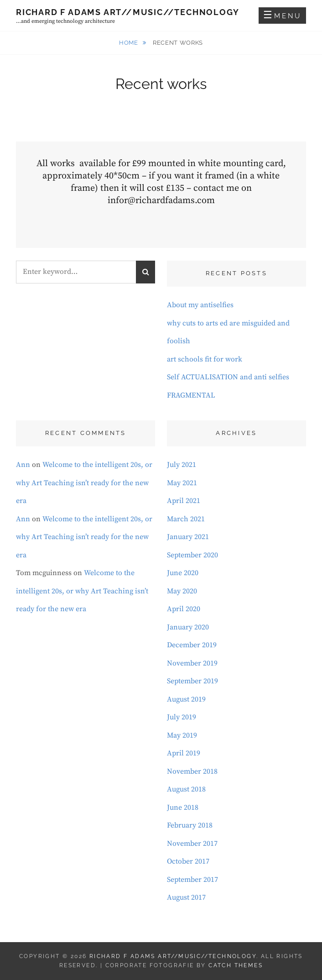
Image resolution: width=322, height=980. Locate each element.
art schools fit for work (205, 359)
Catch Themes (236, 965)
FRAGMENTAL (191, 395)
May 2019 (182, 735)
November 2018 (192, 771)
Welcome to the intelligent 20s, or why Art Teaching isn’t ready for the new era (84, 483)
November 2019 (192, 663)
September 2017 (192, 880)
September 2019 (192, 681)
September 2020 (192, 555)
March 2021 (186, 519)
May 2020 (182, 591)
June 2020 (183, 573)
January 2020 (188, 627)
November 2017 (192, 844)
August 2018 (186, 789)
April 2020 (184, 609)
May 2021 (182, 483)
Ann (23, 465)
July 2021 (182, 465)
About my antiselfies (200, 305)
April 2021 (184, 501)
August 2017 (186, 897)
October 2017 (188, 861)
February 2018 (190, 825)
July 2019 (182, 717)
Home (129, 43)
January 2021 (188, 537)
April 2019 (184, 753)
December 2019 (192, 645)
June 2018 (183, 807)
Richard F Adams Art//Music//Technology (127, 12)
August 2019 (186, 699)
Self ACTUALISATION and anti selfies (228, 377)
